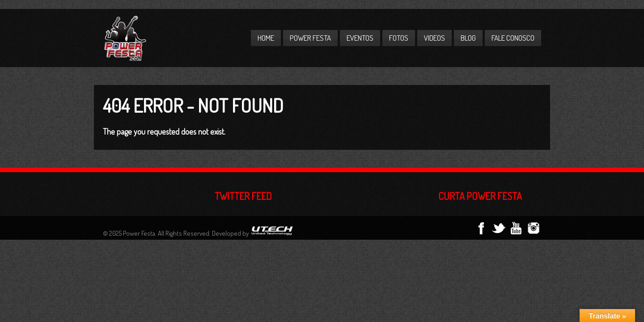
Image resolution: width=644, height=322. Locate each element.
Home (266, 38)
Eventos (360, 38)
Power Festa (310, 38)
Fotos (399, 38)
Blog (468, 38)
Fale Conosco (513, 38)
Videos (434, 38)
